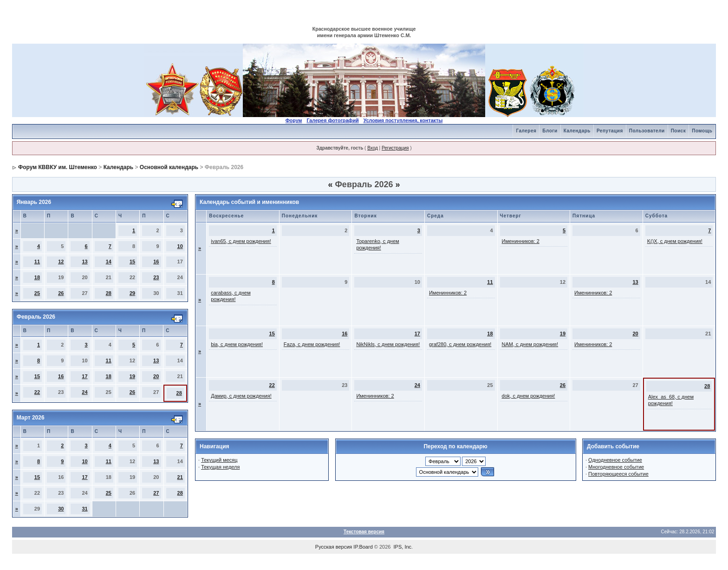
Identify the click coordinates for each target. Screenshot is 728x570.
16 (156, 262)
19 (132, 376)
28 (109, 293)
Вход (373, 148)
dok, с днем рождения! (529, 396)
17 (84, 376)
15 (132, 262)
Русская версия (334, 547)
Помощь (702, 131)
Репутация (610, 131)
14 (109, 262)
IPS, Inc (403, 547)
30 (61, 509)
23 (156, 277)
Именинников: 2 (521, 241)
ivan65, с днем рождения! (241, 241)
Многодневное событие (616, 467)
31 (84, 509)
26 (61, 293)
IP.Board (363, 547)
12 (61, 262)
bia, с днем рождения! (237, 344)
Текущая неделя (220, 467)
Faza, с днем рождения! (312, 344)
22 (37, 392)
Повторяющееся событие (618, 474)
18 (37, 277)
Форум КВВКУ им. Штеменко (58, 167)
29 (132, 293)
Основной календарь (169, 167)
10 (180, 246)
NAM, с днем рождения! (530, 344)
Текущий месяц (219, 460)
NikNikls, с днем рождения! (388, 344)
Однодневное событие (615, 460)
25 (37, 293)
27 (156, 493)
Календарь (577, 131)
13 (84, 262)
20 (156, 376)
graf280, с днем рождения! (460, 344)
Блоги (550, 131)
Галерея (526, 131)
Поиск (679, 131)
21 (180, 477)
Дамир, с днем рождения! (241, 396)
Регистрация (395, 148)
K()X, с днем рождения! (675, 241)
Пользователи (647, 131)
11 (37, 262)
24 (84, 392)
